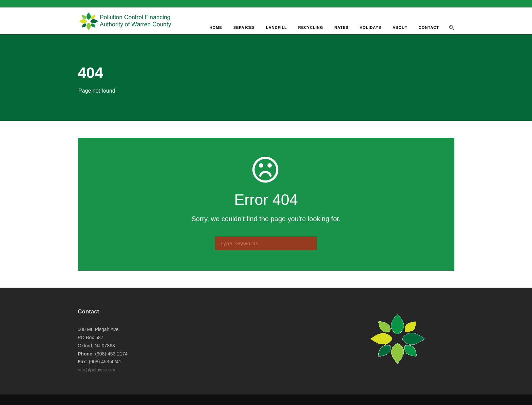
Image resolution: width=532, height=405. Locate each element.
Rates (341, 27)
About (400, 27)
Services (244, 27)
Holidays (370, 27)
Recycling (311, 27)
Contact (429, 27)
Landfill (277, 27)
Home (216, 27)
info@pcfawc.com (97, 370)
